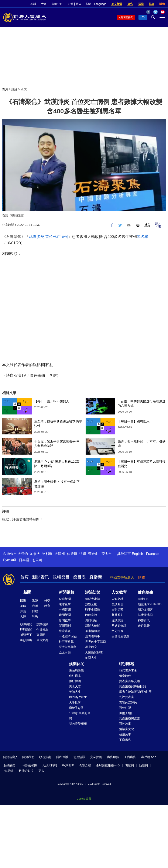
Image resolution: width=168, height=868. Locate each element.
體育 (47, 606)
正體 (71, 4)
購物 (162, 4)
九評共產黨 (127, 697)
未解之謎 (117, 599)
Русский (9, 560)
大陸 (23, 617)
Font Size (147, 225)
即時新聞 (26, 629)
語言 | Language (96, 4)
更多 (41, 771)
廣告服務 (113, 757)
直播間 (96, 577)
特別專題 (127, 664)
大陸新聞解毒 (94, 652)
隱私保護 (62, 757)
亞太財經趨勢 (68, 647)
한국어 (37, 560)
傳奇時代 (125, 676)
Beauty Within (78, 697)
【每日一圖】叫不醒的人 (52, 401)
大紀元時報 (50, 765)
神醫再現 (144, 620)
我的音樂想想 (78, 724)
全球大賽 (42, 640)
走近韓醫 (144, 626)
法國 (83, 554)
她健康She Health (150, 604)
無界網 (9, 771)
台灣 (35, 606)
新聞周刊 (65, 626)
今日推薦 (42, 629)
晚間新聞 (65, 615)
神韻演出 (26, 640)
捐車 (151, 4)
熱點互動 (91, 604)
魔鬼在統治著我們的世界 (136, 692)
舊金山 (93, 554)
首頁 (5, 89)
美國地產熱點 (120, 636)
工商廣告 (125, 740)
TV (144, 17)
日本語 (24, 560)
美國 (23, 606)
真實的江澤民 (128, 702)
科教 (35, 617)
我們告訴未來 (128, 670)
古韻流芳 (117, 610)
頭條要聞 (26, 624)
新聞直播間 (127, 17)
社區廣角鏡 (66, 642)
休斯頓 (72, 554)
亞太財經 (65, 652)
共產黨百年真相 (130, 681)
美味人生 (75, 692)
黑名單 (143, 237)
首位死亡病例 (57, 237)
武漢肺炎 (37, 237)
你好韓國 (75, 681)
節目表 (79, 577)
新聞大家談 (93, 599)
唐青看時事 (93, 636)
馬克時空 (91, 647)
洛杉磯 (47, 554)
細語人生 (91, 658)
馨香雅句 (117, 615)
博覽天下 (26, 635)
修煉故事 (125, 735)
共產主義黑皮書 (130, 718)
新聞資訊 (41, 577)
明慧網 (129, 765)
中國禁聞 (65, 610)
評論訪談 (93, 592)
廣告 (130, 4)
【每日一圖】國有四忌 (134, 421)
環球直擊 (65, 604)
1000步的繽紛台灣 (80, 716)
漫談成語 (117, 620)
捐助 (141, 4)
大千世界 (75, 702)
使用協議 (79, 757)
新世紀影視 (26, 771)
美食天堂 (75, 686)
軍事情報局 (93, 631)
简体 (78, 4)
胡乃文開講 (145, 610)
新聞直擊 (65, 620)
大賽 (44, 4)
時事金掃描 (93, 610)
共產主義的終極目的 (133, 686)
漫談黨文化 (127, 729)
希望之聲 (85, 765)
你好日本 (75, 676)
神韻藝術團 (30, 765)
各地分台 (57, 4)
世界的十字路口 (96, 642)
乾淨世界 (68, 765)
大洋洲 (60, 554)
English (137, 554)
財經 (35, 611)
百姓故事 (125, 724)
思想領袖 (91, 620)
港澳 (35, 601)
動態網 (143, 765)
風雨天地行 (127, 713)
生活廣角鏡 (76, 670)
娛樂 (47, 601)
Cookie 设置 (84, 799)
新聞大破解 (93, 626)
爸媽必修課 (119, 626)
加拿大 (35, 554)
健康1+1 (143, 599)
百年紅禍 (125, 708)
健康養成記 (145, 615)
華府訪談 (65, 631)
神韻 (33, 4)
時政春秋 (91, 615)
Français (153, 554)
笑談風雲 (117, 604)
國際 (23, 601)
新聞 (27, 592)
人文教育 (119, 592)
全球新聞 (65, 599)
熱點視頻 (42, 624)
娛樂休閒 (77, 664)
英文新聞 (117, 4)
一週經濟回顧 (68, 636)
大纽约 (23, 554)
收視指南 (45, 757)
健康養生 (145, 592)
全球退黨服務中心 (108, 765)
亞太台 (107, 554)
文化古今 (117, 631)
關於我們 (28, 757)
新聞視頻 (66, 592)
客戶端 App (149, 757)
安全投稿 (96, 757)
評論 (14, 89)
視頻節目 (61, 577)
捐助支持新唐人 (122, 577)
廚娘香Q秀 (76, 708)
